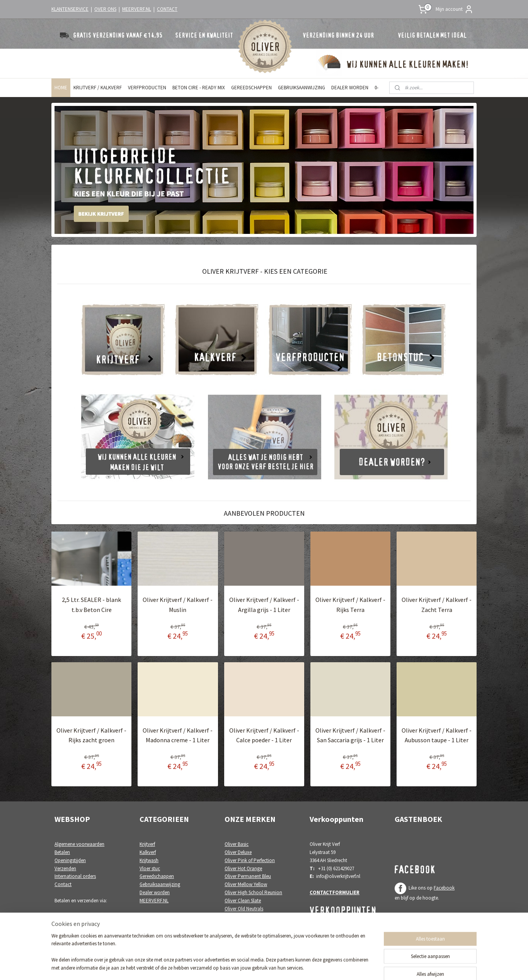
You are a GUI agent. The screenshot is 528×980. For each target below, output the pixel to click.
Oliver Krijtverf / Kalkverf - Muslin (178, 605)
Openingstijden (70, 860)
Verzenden (65, 868)
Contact (63, 884)
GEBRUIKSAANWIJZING (301, 88)
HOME (61, 88)
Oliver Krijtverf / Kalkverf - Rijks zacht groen (91, 735)
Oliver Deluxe (238, 852)
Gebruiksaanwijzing (160, 884)
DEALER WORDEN (350, 88)
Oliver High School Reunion (253, 892)
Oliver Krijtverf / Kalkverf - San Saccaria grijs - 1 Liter (350, 735)
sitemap (241, 966)
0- (376, 88)
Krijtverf (147, 844)
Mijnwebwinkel (333, 966)
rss (254, 966)
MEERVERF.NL (137, 9)
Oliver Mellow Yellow (246, 884)
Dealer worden (155, 892)
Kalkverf (148, 852)
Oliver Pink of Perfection (250, 860)
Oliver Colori (238, 933)
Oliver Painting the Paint (250, 916)
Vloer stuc (150, 868)
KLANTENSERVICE (70, 9)
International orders (75, 876)
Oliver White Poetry (244, 925)
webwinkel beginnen (277, 966)
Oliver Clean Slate (243, 901)
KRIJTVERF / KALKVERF (98, 88)
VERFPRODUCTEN (147, 88)
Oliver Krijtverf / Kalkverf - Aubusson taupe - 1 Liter (437, 735)
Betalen (62, 852)
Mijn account (455, 9)
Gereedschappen (157, 876)
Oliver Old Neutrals (244, 909)
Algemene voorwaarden (79, 844)
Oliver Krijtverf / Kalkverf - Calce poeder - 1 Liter (264, 735)
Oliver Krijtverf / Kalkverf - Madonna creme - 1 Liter (178, 735)
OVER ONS (105, 9)
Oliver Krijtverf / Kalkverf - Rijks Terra (350, 605)
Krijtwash (149, 860)
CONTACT (167, 9)
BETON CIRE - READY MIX (199, 88)
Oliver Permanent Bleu (248, 876)
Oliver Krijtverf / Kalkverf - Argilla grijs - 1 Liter (264, 605)
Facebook (444, 888)
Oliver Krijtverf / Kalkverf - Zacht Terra (437, 605)
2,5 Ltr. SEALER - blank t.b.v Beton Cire (91, 605)
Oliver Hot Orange (243, 868)
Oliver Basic (237, 844)
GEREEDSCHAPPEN (251, 88)
